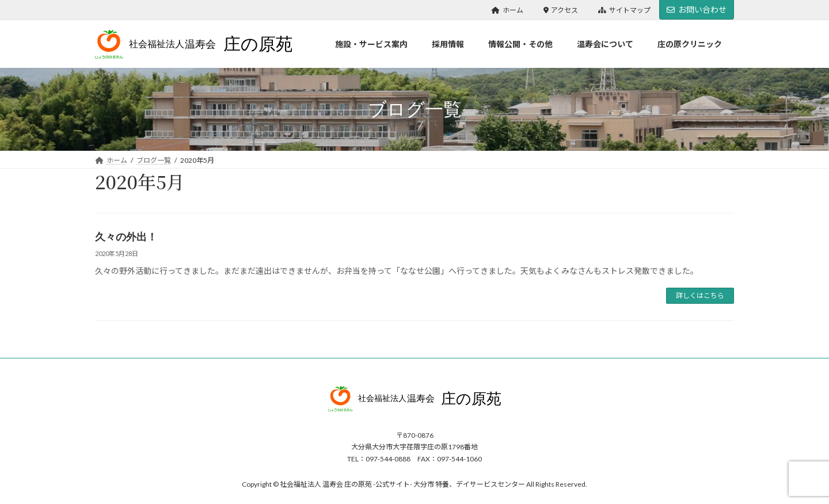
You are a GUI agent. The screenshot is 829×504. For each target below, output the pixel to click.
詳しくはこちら (700, 295)
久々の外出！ (126, 237)
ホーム (507, 10)
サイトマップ (624, 10)
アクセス (561, 10)
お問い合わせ (697, 9)
